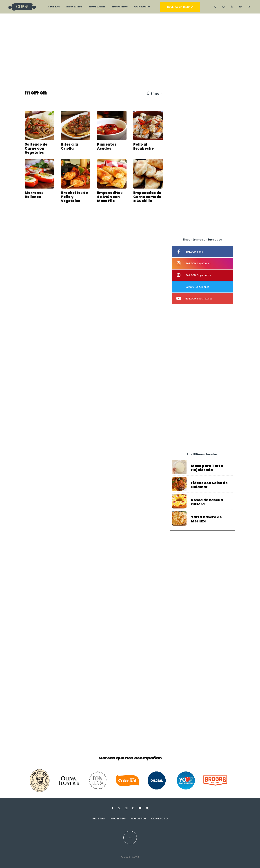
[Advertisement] (130, 52)
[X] (215, 7)
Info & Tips (74, 7)
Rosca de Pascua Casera (207, 503)
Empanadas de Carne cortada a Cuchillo (147, 198)
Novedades (97, 7)
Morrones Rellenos (34, 196)
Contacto (142, 7)
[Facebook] (113, 808)
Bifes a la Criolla (69, 146)
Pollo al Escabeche (143, 146)
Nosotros (120, 7)
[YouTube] (240, 7)
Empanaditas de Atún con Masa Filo (110, 198)
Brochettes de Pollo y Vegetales (74, 198)
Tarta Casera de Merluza (206, 522)
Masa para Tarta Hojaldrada (207, 468)
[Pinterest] (232, 7)
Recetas (54, 7)
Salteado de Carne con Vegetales (36, 148)
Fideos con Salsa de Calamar (209, 485)
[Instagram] (223, 7)
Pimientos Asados (107, 146)
